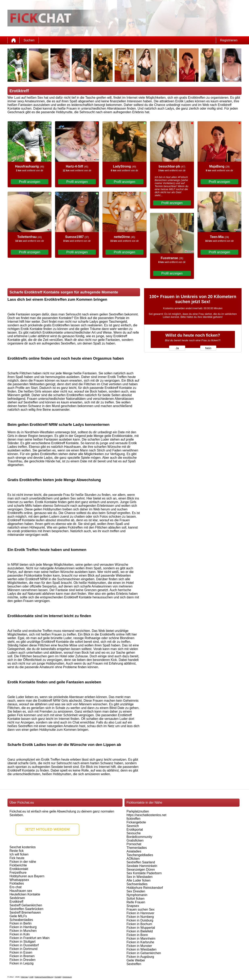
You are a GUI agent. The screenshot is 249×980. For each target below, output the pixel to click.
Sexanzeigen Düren (141, 870)
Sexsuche (134, 833)
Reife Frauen (136, 902)
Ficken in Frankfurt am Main (29, 938)
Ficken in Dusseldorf (24, 945)
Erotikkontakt (19, 869)
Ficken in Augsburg (140, 957)
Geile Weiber (136, 960)
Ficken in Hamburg (23, 927)
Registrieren (229, 40)
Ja (177, 348)
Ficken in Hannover (140, 913)
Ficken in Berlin (20, 923)
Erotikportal (135, 830)
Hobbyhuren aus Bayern (27, 876)
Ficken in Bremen (22, 956)
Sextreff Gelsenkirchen (26, 905)
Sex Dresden (136, 891)
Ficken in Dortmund (24, 949)
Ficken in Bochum (139, 924)
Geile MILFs (18, 916)
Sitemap (24, 977)
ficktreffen (133, 819)
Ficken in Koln (20, 934)
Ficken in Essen (21, 952)
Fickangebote (136, 822)
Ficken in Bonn (137, 935)
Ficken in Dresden (22, 960)
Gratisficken (135, 840)
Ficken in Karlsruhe (140, 942)
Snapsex (133, 906)
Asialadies (134, 851)
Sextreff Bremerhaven (25, 912)
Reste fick (17, 851)
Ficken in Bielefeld (140, 931)
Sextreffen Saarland (141, 862)
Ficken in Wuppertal (141, 928)
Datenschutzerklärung (44, 977)
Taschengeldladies (140, 855)
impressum (67, 977)
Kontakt (58, 977)
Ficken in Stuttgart (22, 942)
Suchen (29, 40)
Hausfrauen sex (21, 891)
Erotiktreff (16, 902)
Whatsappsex (19, 880)
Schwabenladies (21, 920)
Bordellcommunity (139, 837)
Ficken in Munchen (23, 931)
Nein (208, 348)
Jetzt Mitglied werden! (48, 829)
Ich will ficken (19, 854)
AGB (31, 977)
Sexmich (133, 826)
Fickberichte (18, 865)
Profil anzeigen (30, 182)
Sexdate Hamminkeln (142, 866)
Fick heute (17, 858)
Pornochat (134, 844)
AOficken (133, 859)
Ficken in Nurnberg (140, 917)
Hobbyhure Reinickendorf (145, 888)
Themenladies (137, 848)
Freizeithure (18, 873)
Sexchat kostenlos (23, 847)
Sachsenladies (137, 884)
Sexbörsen (17, 898)
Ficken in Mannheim (141, 939)
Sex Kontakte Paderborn (144, 873)
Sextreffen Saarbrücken (26, 909)
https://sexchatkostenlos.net (146, 815)
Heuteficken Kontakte (25, 894)
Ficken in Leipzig (21, 963)
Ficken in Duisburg (140, 920)
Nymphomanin (137, 895)
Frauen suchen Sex (141, 909)
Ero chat (16, 887)
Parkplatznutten (138, 811)
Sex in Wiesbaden (140, 877)
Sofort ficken (135, 899)
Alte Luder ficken (139, 880)
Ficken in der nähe (23, 862)
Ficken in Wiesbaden (142, 949)
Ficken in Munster (139, 946)
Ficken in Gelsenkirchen (144, 953)
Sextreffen (134, 964)
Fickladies (17, 883)
